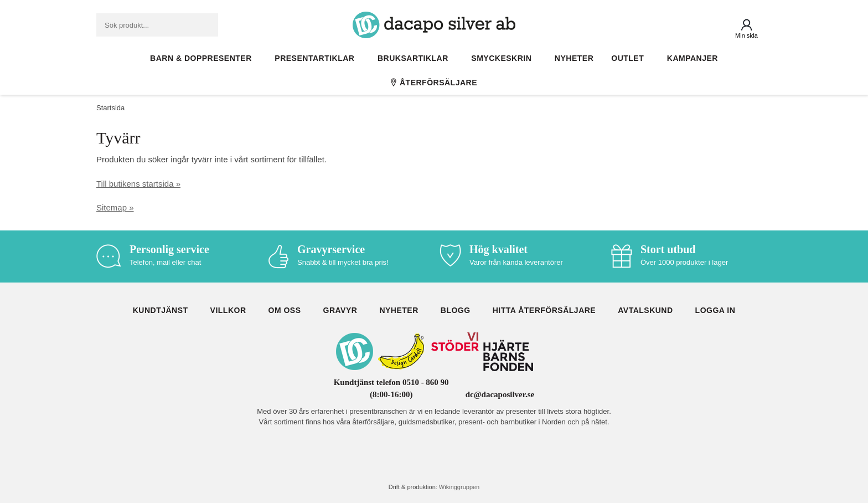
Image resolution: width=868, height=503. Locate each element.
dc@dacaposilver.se (500, 394)
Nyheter (574, 58)
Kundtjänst (161, 310)
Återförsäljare (434, 83)
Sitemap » (115, 207)
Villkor (228, 310)
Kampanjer (693, 58)
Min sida (746, 35)
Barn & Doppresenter (203, 58)
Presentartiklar (317, 58)
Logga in (715, 310)
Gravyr (340, 310)
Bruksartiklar (415, 58)
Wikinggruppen (459, 487)
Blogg (456, 310)
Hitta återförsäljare (544, 310)
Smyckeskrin (504, 58)
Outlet (630, 58)
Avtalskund (645, 310)
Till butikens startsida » (138, 184)
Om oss (285, 310)
